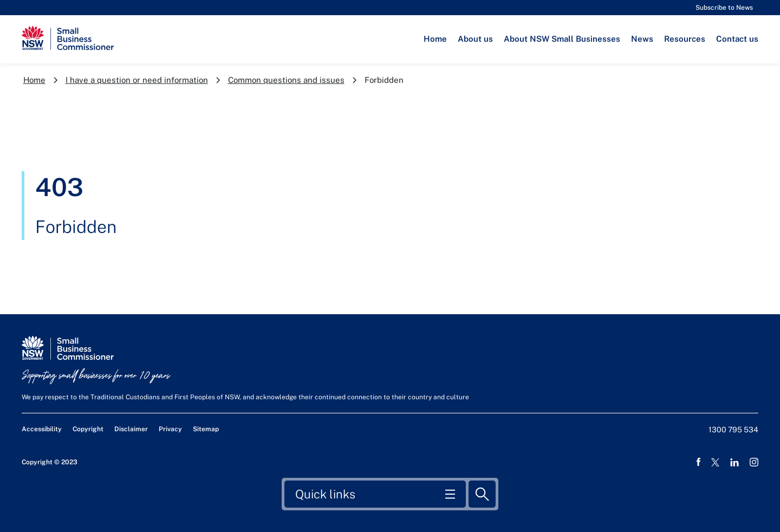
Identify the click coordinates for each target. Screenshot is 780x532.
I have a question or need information (137, 80)
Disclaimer (131, 429)
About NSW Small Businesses (562, 39)
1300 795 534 (733, 430)
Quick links (325, 493)
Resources (685, 39)
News (642, 39)
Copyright (88, 429)
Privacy (170, 429)
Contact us (737, 39)
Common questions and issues (286, 80)
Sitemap (206, 429)
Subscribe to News (724, 8)
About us (475, 39)
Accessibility (42, 429)
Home (435, 39)
